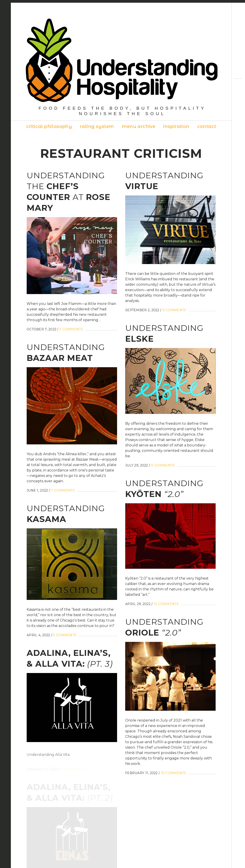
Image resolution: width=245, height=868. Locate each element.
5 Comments (65, 637)
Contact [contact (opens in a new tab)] (207, 126)
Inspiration (176, 126)
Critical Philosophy (49, 126)
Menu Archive (139, 126)
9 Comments (174, 310)
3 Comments (71, 329)
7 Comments (63, 490)
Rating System (97, 126)
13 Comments (166, 604)
